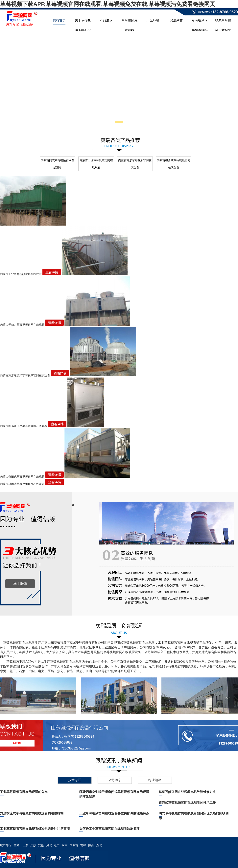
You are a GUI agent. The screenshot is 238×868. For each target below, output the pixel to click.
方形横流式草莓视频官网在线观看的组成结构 (32, 813)
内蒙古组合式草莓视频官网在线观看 (174, 164)
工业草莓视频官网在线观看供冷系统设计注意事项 (35, 829)
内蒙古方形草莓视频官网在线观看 (135, 164)
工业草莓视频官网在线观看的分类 (24, 792)
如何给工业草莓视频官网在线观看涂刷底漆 (109, 829)
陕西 (91, 845)
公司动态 (115, 780)
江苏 (33, 845)
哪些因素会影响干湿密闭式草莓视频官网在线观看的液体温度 (114, 794)
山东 (25, 845)
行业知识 (155, 780)
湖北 (99, 845)
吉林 (83, 845)
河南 (65, 845)
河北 (49, 845)
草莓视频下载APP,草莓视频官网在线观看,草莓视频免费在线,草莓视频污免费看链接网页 (108, 4)
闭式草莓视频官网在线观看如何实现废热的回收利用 (194, 816)
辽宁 (57, 845)
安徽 (41, 845)
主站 (17, 845)
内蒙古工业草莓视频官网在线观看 (96, 164)
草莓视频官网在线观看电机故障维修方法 (187, 792)
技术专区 (75, 780)
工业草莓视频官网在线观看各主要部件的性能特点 (114, 813)
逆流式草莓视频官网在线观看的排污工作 (187, 803)
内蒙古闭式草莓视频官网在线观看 (58, 164)
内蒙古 (74, 845)
